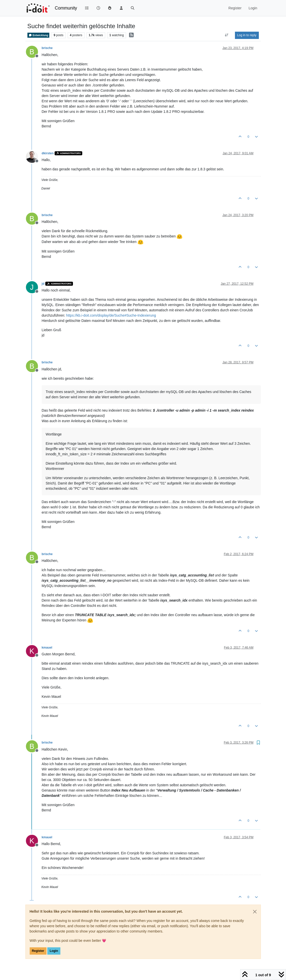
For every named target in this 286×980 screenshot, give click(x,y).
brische (47, 48)
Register (38, 951)
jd (43, 284)
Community (66, 8)
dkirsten (48, 153)
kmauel (47, 648)
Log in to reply (247, 35)
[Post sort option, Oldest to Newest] (227, 35)
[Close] (255, 912)
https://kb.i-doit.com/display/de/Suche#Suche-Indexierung (111, 315)
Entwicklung (38, 35)
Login (54, 951)
